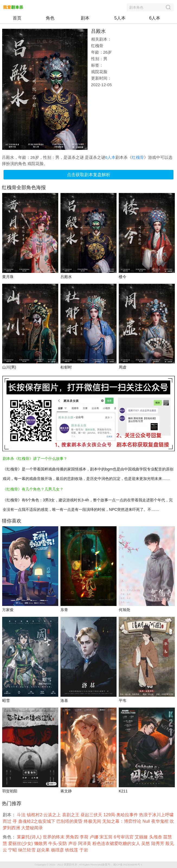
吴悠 (146, 843)
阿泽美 (85, 843)
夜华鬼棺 (160, 821)
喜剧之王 (71, 815)
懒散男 (41, 843)
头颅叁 (156, 837)
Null (147, 821)
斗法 (22, 815)
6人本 (155, 18)
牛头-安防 (58, 843)
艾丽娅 (142, 837)
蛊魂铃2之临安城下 (37, 821)
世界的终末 (54, 837)
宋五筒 (107, 837)
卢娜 (95, 837)
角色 (50, 18)
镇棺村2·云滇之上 (44, 815)
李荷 (85, 837)
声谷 (73, 843)
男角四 (73, 837)
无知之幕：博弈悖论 (122, 821)
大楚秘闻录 (33, 828)
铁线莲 (72, 850)
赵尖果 (44, 850)
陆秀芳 (158, 843)
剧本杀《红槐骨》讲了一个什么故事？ (35, 459)
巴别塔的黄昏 (70, 821)
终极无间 (93, 821)
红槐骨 (138, 157)
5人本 (120, 18)
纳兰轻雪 (27, 850)
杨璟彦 (58, 850)
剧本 (85, 18)
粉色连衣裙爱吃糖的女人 (117, 843)
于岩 (84, 850)
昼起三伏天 (92, 815)
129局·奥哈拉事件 (121, 815)
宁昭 (13, 850)
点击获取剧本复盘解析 (89, 175)
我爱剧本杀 (70, 865)
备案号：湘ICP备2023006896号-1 (122, 865)
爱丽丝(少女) (21, 843)
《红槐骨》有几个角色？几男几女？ (33, 489)
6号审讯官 (124, 837)
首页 (17, 18)
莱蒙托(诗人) (30, 837)
